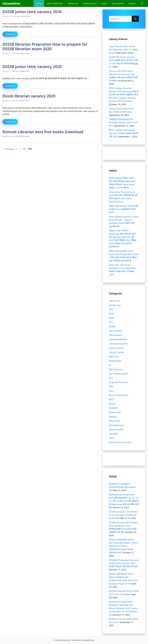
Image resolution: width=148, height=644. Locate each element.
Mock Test (114, 357)
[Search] (135, 19)
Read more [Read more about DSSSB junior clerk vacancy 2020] (10, 34)
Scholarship (115, 412)
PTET (111, 387)
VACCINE (113, 434)
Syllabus (132, 3)
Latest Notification (55, 3)
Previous (8, 149)
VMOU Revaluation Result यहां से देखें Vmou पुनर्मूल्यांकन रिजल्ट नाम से (124, 209)
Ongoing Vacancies (119, 382)
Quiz (111, 391)
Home (39, 3)
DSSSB (112, 326)
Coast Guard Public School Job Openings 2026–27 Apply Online (123, 50)
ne (110, 365)
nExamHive (11, 3)
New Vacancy (116, 369)
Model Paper (115, 361)
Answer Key (115, 305)
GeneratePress (88, 640)
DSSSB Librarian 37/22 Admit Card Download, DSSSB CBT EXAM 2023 (123, 515)
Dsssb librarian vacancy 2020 (29, 96)
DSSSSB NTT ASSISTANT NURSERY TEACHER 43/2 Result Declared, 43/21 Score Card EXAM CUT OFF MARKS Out (123, 608)
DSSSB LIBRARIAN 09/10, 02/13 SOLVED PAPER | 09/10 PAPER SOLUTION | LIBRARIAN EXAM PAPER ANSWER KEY (124, 546)
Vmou (112, 438)
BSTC (111, 314)
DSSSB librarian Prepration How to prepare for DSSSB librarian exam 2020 (45, 46)
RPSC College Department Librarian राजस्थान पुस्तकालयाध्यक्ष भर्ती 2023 (124, 133)
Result (104, 3)
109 (24, 149)
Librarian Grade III (118, 344)
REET (111, 399)
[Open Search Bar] (142, 3)
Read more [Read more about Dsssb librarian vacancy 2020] (10, 122)
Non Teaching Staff (118, 374)
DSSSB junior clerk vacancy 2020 (32, 12)
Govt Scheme (118, 3)
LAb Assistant (116, 335)
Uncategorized (116, 425)
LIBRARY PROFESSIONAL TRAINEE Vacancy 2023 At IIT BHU (123, 123)
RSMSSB (113, 408)
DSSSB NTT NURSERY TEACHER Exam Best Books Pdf (122, 487)
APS (111, 309)
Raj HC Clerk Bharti (118, 395)
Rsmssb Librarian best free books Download (43, 132)
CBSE (112, 318)
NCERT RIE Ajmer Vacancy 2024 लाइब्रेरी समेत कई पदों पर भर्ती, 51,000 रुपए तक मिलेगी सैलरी (124, 60)
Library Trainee (116, 352)
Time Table (114, 421)
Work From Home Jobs (120, 442)
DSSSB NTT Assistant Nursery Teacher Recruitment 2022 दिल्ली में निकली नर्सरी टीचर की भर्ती (124, 563)
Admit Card (73, 3)
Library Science (90, 3)
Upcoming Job (116, 429)
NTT (111, 378)
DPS (111, 322)
